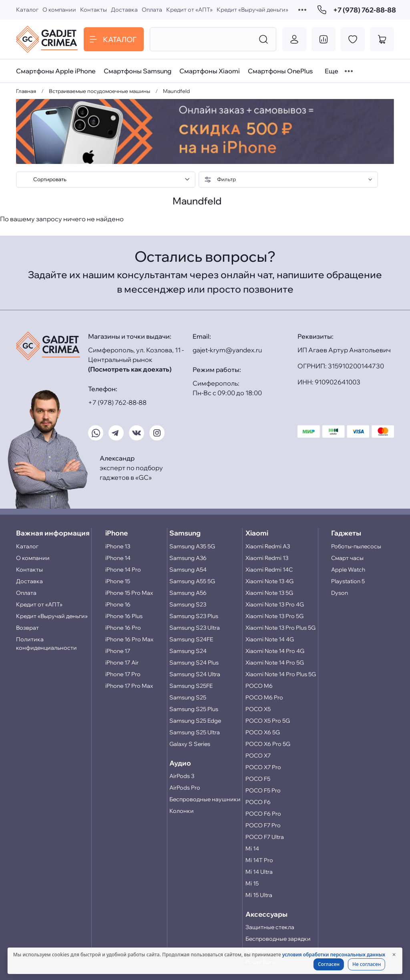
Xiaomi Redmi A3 (268, 546)
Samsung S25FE (191, 686)
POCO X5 (258, 709)
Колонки (182, 811)
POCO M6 (259, 686)
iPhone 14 (118, 558)
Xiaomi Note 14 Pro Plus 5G (281, 674)
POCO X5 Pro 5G (268, 721)
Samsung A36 (188, 558)
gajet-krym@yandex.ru (227, 350)
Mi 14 (252, 849)
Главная (26, 91)
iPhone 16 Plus (124, 616)
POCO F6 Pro (263, 814)
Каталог (27, 10)
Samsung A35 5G (192, 546)
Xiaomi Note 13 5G (269, 593)
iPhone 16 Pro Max (129, 639)
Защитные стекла (270, 927)
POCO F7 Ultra (265, 837)
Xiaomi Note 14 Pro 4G (275, 651)
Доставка (124, 10)
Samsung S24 (188, 651)
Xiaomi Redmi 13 (267, 558)
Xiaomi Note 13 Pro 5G (274, 616)
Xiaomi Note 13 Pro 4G (275, 604)
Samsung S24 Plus (194, 663)
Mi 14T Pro (259, 860)
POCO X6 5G (263, 732)
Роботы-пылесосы (356, 546)
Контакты (93, 10)
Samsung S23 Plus (194, 616)
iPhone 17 (118, 651)
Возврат (27, 628)
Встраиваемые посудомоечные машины (99, 91)
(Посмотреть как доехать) (130, 369)
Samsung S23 (188, 604)
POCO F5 (258, 779)
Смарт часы (347, 558)
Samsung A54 (188, 570)
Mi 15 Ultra (259, 895)
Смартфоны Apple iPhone (56, 71)
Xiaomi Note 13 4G (269, 581)
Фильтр (220, 180)
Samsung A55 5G (192, 581)
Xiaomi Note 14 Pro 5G (275, 663)
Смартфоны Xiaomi (210, 71)
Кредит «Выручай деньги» (252, 10)
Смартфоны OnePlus (280, 71)
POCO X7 (258, 756)
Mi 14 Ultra (259, 872)
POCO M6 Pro (264, 697)
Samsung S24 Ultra (195, 674)
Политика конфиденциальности (46, 644)
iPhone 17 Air (122, 663)
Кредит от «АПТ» (189, 10)
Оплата (152, 10)
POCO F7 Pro (263, 825)
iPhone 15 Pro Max (129, 593)
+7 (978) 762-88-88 (356, 10)
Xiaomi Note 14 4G (270, 639)
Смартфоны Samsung (138, 71)
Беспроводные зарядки (278, 939)
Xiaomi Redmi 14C (269, 570)
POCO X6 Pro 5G (268, 744)
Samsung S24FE (191, 639)
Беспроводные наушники (205, 799)
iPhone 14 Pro (123, 570)
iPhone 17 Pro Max (129, 686)
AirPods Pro (185, 788)
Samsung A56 (188, 593)
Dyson (340, 593)
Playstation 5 (348, 581)
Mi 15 (252, 883)
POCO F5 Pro (263, 790)
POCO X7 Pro (263, 767)
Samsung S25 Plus (194, 709)
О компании (59, 10)
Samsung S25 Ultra (195, 732)
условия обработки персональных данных (334, 955)
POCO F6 (258, 802)
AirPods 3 (182, 776)
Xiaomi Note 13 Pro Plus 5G (280, 628)
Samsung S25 (188, 697)
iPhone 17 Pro (123, 674)
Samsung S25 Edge (195, 721)
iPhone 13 (118, 546)
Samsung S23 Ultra (195, 628)
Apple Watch (348, 570)
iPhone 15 (118, 581)
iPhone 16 (118, 604)
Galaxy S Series (190, 744)
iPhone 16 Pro (123, 628)
